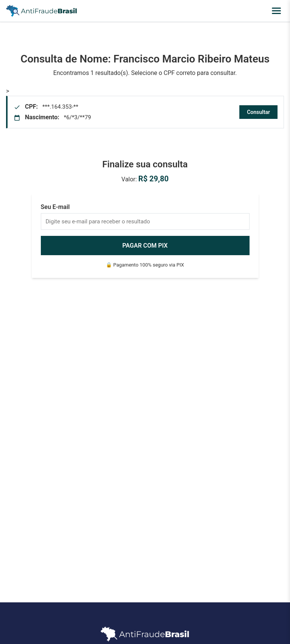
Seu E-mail (55, 207)
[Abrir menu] (276, 11)
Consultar (258, 112)
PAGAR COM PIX (145, 246)
